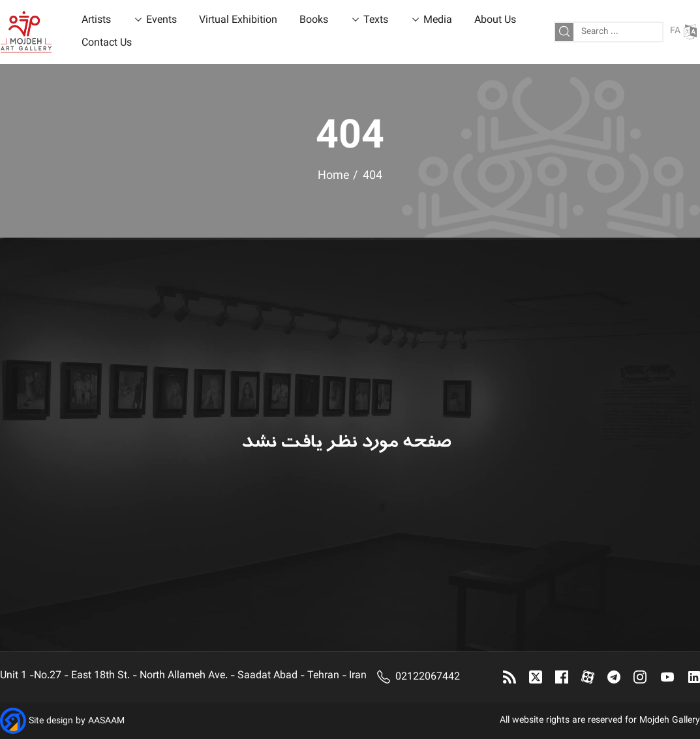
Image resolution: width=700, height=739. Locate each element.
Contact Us (107, 43)
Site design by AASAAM (77, 722)
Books (314, 21)
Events (161, 21)
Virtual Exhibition (238, 21)
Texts (376, 21)
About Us (495, 21)
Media (438, 21)
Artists (96, 21)
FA (683, 32)
